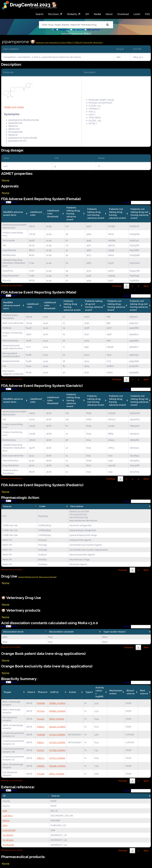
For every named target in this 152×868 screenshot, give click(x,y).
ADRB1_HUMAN (57, 703)
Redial (97, 14)
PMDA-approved (93, 30)
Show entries (9, 202)
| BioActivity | (98, 43)
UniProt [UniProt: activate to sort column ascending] (54, 692)
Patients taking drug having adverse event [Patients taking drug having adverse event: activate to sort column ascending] (73, 214)
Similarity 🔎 (74, 14)
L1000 (137, 14)
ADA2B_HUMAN (57, 766)
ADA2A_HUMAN (57, 727)
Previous (117, 286)
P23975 (87, 33)
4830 (5, 825)
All (55, 30)
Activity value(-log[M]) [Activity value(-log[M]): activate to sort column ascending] (100, 692)
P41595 (41, 750)
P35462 (41, 774)
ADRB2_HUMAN (57, 711)
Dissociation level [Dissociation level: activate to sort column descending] (13, 632)
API (87, 14)
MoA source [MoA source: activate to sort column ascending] (144, 692)
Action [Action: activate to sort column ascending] (72, 692)
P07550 (41, 711)
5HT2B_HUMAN (57, 750)
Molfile (8, 107)
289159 (6, 821)
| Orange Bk (87, 43)
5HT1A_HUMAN (57, 735)
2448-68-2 (8, 816)
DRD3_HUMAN (57, 774)
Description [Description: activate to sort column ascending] (77, 506)
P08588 (41, 703)
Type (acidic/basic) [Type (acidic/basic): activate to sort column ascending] (114, 632)
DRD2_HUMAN (57, 719)
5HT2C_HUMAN (57, 758)
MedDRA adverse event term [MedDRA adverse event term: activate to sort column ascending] (13, 213)
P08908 (41, 735)
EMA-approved (78, 30)
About (109, 14)
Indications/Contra (57, 43)
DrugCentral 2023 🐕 (34, 5)
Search (39, 14)
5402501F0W (9, 830)
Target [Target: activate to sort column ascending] (7, 692)
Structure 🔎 (55, 14)
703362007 (8, 835)
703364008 (8, 845)
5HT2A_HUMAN (57, 742)
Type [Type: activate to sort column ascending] (88, 692)
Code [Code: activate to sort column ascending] (42, 506)
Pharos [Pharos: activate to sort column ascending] (42, 692)
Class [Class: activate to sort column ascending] (30, 692)
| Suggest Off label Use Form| (28, 577)
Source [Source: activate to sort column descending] (7, 506)
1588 (5, 811)
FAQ (147, 14)
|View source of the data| (48, 577)
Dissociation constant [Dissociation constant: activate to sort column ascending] (61, 632)
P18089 (41, 766)
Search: (137, 203)
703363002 (8, 840)
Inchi (14, 107)
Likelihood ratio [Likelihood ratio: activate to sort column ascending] (36, 213)
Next (146, 286)
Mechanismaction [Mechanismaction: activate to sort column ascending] (116, 692)
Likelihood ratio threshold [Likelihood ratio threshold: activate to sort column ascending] (53, 214)
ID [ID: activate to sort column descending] (4, 796)
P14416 (41, 719)
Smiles (21, 107)
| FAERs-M (78, 43)
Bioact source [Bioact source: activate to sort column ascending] (131, 692)
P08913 (41, 727)
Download (123, 14)
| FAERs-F (70, 43)
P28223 (40, 742)
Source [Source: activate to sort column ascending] (56, 796)
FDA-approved (64, 30)
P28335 (41, 758)
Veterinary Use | (42, 43)
